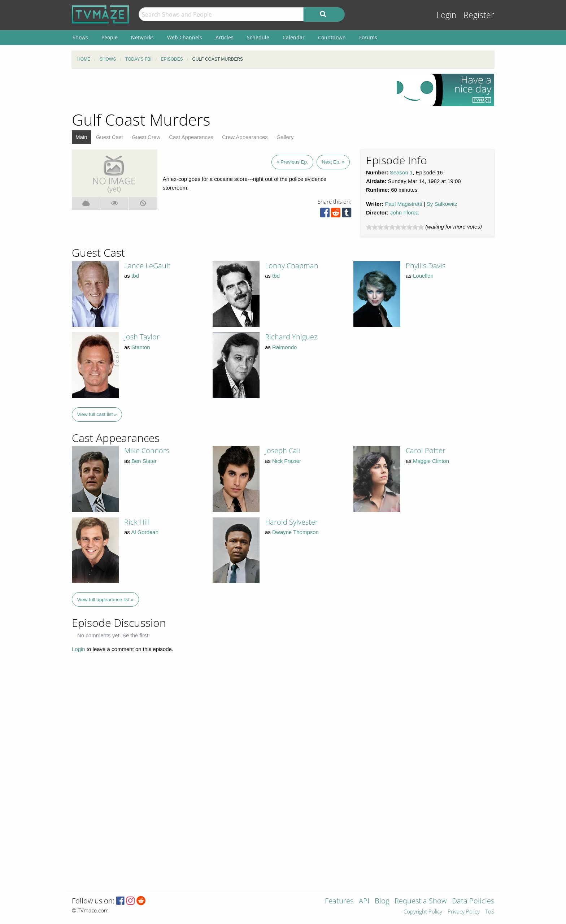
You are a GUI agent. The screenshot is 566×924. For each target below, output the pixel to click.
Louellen (423, 276)
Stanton (141, 347)
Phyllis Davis (426, 266)
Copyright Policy (423, 912)
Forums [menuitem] (368, 37)
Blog (382, 901)
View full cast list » (97, 414)
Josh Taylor (142, 337)
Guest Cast (110, 137)
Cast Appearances (191, 137)
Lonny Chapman (292, 266)
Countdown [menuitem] (332, 37)
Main (81, 137)
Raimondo (284, 347)
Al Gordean (145, 532)
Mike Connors (147, 450)
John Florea (404, 212)
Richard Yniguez (291, 337)
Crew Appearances (245, 137)
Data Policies (473, 901)
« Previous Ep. (292, 162)
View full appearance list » (106, 600)
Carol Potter (426, 450)
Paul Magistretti (403, 204)
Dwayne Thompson (295, 532)
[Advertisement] (229, 90)
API (364, 901)
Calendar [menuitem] (294, 37)
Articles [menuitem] (225, 37)
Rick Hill (137, 522)
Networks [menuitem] (142, 37)
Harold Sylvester (291, 522)
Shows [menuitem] (80, 37)
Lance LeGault (147, 266)
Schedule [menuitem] (258, 37)
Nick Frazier (287, 461)
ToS (490, 912)
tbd (135, 276)
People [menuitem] (110, 37)
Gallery (285, 137)
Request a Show (421, 901)
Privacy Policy (464, 912)
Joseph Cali (283, 450)
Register (479, 15)
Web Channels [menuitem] (185, 37)
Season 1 (401, 172)
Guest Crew (146, 137)
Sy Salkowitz (442, 204)
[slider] (395, 227)
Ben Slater (144, 461)
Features (339, 901)
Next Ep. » (333, 162)
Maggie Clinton (431, 461)
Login (447, 15)
